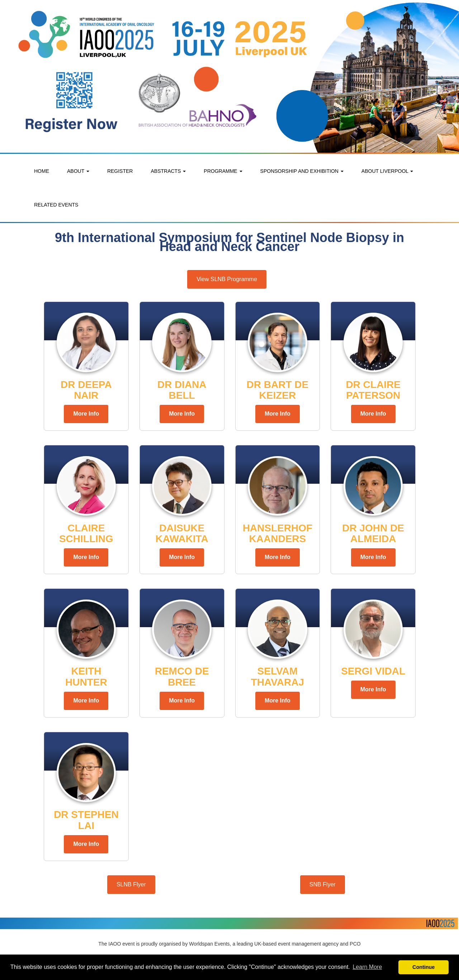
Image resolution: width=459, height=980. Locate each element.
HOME (42, 171)
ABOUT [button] (78, 171)
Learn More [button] (367, 967)
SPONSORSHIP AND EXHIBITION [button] (302, 171)
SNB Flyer (323, 884)
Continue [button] (423, 967)
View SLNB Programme (227, 279)
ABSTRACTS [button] (168, 171)
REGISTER (120, 171)
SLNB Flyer (131, 884)
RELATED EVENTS (56, 205)
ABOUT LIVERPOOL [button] (387, 171)
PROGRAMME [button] (223, 171)
